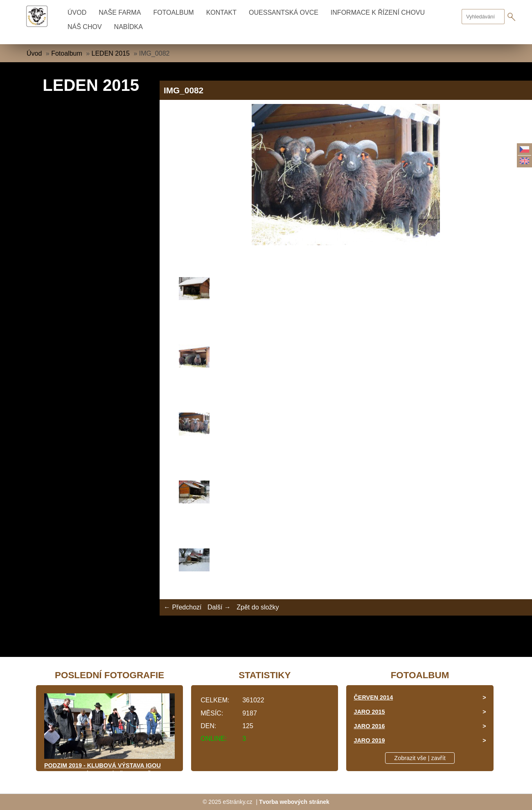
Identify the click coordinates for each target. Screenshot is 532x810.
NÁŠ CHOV (85, 27)
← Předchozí (183, 607)
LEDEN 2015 (111, 53)
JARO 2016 (369, 726)
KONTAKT (221, 12)
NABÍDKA (128, 27)
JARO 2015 (369, 712)
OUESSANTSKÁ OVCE (284, 12)
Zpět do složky (258, 607)
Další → (219, 607)
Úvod (77, 12)
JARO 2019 (369, 740)
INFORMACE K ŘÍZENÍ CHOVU (378, 12)
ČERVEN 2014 (373, 697)
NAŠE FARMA (120, 12)
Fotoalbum (173, 12)
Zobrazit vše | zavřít (420, 758)
